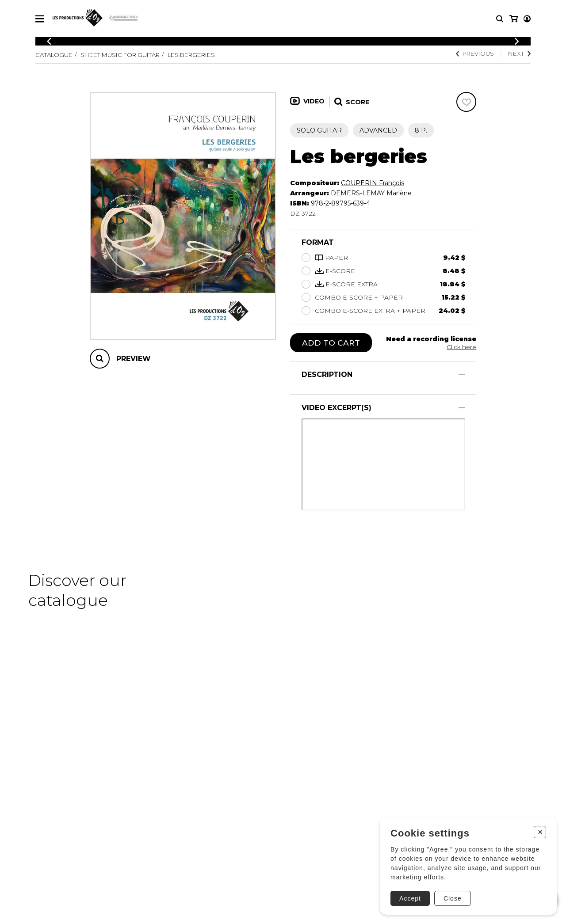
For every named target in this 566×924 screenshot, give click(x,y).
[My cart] (526, 19)
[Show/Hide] (462, 375)
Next (519, 54)
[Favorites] (466, 102)
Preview (134, 359)
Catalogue (55, 55)
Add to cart (331, 343)
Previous (472, 54)
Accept (409, 896)
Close (451, 896)
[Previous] (49, 41)
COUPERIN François (373, 183)
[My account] (513, 19)
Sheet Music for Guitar (126, 55)
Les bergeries (204, 55)
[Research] (500, 19)
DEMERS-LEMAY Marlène (371, 193)
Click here (461, 347)
